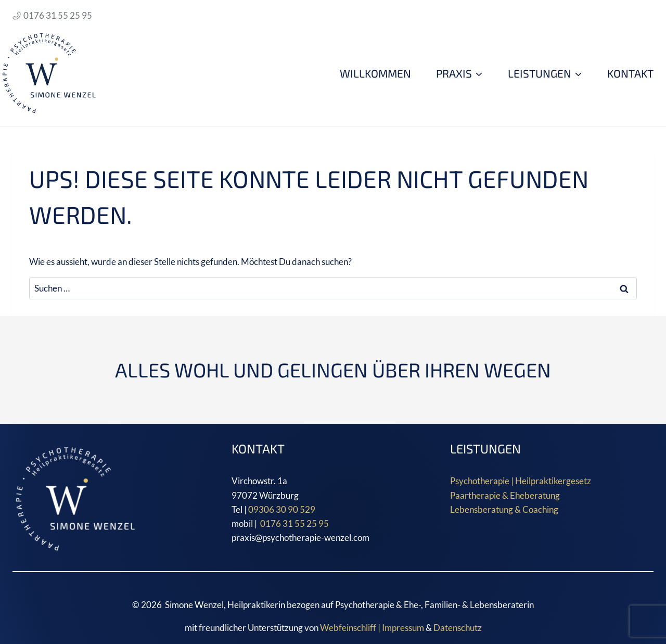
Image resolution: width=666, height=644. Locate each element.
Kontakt (630, 73)
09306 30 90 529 (282, 509)
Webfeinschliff (348, 628)
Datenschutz (458, 628)
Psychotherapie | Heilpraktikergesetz (521, 481)
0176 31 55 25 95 (295, 523)
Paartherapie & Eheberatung (505, 495)
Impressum (403, 628)
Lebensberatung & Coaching (504, 509)
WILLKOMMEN (375, 73)
